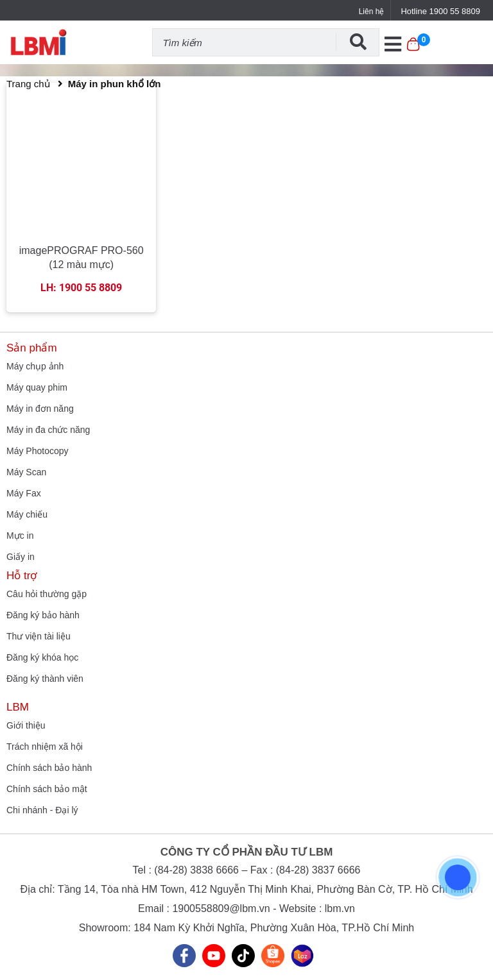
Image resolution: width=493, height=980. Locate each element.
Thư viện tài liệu (39, 636)
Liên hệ (372, 12)
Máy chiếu (27, 514)
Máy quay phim (37, 387)
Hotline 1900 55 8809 (440, 11)
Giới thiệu (26, 725)
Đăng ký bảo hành (43, 615)
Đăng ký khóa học (42, 657)
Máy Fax (24, 493)
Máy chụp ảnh (35, 366)
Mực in (20, 536)
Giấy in (21, 557)
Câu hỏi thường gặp (47, 594)
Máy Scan (26, 472)
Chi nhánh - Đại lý (42, 810)
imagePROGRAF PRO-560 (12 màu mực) (82, 258)
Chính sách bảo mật (47, 789)
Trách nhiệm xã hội (45, 747)
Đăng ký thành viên (45, 679)
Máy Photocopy (38, 451)
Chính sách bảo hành (49, 768)
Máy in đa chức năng (48, 430)
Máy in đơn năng (40, 409)
